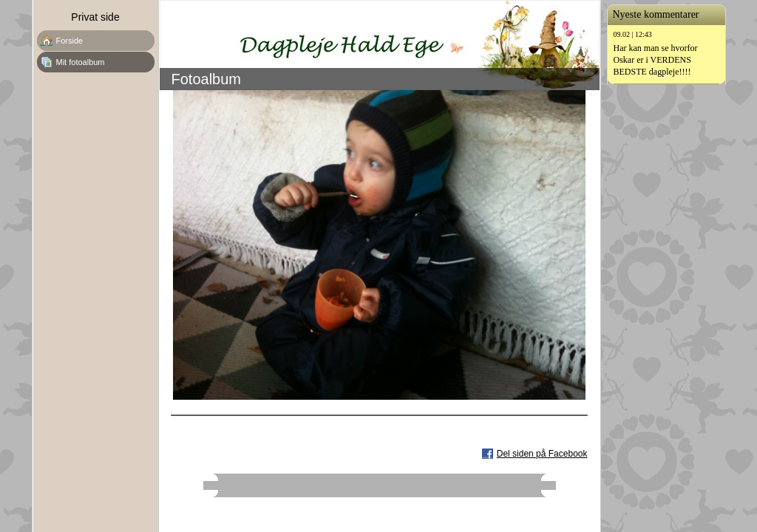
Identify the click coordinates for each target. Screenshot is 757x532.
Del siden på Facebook (542, 454)
